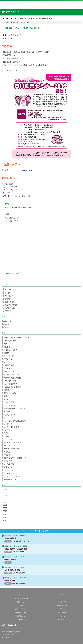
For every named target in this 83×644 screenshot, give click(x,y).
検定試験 (7, 321)
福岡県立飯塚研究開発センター (15, 458)
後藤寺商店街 (9, 302)
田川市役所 (8, 439)
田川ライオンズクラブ (12, 427)
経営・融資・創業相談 (21, 598)
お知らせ (62, 595)
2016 (5, 520)
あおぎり (7, 362)
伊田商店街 (8, 296)
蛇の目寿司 (8, 446)
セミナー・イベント (11, 12)
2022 (5, 502)
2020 (5, 508)
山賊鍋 (6, 353)
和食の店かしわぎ (10, 350)
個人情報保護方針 (21, 620)
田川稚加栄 (8, 412)
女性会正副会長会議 (12, 570)
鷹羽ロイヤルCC (10, 393)
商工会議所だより (21, 616)
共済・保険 (21, 602)
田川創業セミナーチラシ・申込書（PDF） (18, 170)
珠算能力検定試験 (11, 305)
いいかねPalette (9, 470)
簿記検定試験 (9, 308)
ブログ (62, 598)
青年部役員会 (10, 581)
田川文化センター (10, 415)
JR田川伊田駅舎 (10, 381)
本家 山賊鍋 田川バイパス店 (14, 409)
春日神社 (7, 433)
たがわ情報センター (11, 473)
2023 (5, 499)
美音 (5, 396)
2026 (5, 490)
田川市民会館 (8, 356)
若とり (6, 399)
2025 (5, 493)
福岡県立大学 (8, 365)
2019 (5, 511)
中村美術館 (8, 430)
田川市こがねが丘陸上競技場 (15, 421)
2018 (5, 514)
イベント (7, 290)
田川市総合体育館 (10, 384)
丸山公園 (7, 347)
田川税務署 (8, 424)
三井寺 (6, 436)
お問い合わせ (62, 613)
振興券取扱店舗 (62, 605)
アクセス (62, 609)
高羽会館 (7, 455)
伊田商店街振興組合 (11, 449)
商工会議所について (21, 613)
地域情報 (7, 299)
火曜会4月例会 (10, 559)
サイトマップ (62, 620)
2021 (5, 505)
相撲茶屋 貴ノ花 (10, 479)
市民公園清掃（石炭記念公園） (16, 549)
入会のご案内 (62, 602)
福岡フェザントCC (11, 371)
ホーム (21, 595)
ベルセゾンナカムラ (11, 375)
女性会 (6, 327)
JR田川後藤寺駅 (10, 341)
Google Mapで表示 (12, 273)
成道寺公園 (8, 359)
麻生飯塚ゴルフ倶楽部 (12, 387)
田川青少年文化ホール (12, 476)
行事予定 (7, 311)
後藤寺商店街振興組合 (12, 378)
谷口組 (6, 390)
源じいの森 (8, 461)
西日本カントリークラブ (13, 442)
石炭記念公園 (8, 402)
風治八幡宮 (8, 368)
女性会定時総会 (10, 538)
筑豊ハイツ (8, 467)
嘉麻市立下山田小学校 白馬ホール (17, 338)
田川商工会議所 (41, 4)
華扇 (5, 418)
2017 (5, 517)
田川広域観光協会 (10, 405)
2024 (5, 496)
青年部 (6, 324)
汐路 (5, 344)
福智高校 (7, 452)
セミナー (14, 38)
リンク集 (62, 616)
